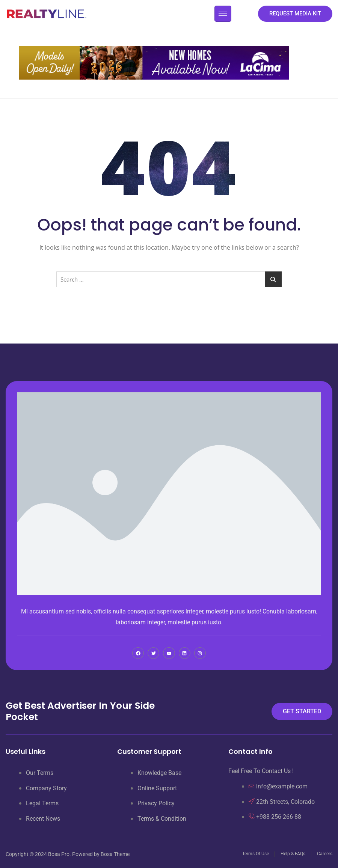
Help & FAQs (293, 854)
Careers (325, 854)
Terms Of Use (256, 854)
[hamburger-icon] (223, 14)
